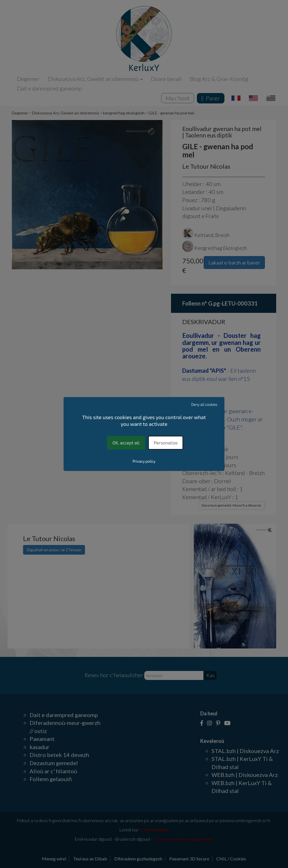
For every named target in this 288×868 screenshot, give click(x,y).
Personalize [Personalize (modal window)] (166, 443)
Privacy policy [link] (144, 462)
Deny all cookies (204, 404)
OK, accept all (126, 443)
